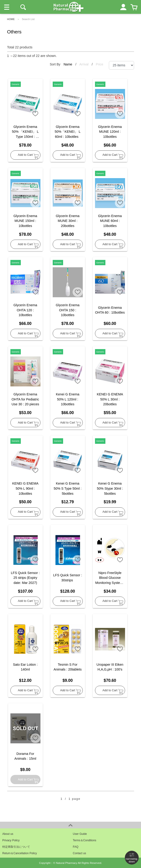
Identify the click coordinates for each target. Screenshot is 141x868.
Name (68, 64)
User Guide (80, 834)
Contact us (79, 853)
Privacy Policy (11, 840)
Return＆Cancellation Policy (20, 853)
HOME (11, 19)
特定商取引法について (16, 847)
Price (100, 64)
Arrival (84, 64)
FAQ (76, 847)
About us (8, 834)
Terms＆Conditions (84, 840)
